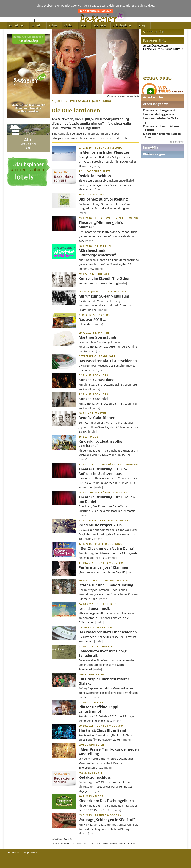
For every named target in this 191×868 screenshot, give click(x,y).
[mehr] (96, 166)
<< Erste (55, 843)
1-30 (72, 843)
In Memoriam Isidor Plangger (104, 152)
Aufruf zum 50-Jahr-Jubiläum (104, 296)
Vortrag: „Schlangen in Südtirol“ (107, 820)
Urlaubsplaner (122, 26)
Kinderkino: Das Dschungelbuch (106, 801)
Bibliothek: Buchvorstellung (103, 199)
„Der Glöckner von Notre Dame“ (107, 549)
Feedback (42, 20)
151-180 (105, 843)
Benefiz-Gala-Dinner (97, 418)
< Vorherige (64, 843)
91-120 (90, 843)
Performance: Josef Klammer (104, 568)
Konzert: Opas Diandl (97, 380)
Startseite (13, 853)
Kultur (53, 26)
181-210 (114, 843)
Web (83, 26)
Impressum (31, 853)
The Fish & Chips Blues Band (102, 731)
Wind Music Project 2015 (100, 525)
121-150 (97, 843)
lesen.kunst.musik (94, 609)
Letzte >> (131, 843)
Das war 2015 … (92, 320)
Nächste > (122, 843)
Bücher (69, 26)
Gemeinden (17, 26)
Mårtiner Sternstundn (98, 337)
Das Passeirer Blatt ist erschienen (108, 361)
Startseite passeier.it (20, 20)
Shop (142, 26)
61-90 (83, 843)
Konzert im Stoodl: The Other (104, 279)
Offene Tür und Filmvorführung (106, 585)
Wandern (100, 26)
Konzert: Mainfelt (94, 399)
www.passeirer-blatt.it (157, 78)
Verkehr (37, 26)
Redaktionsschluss (95, 176)
